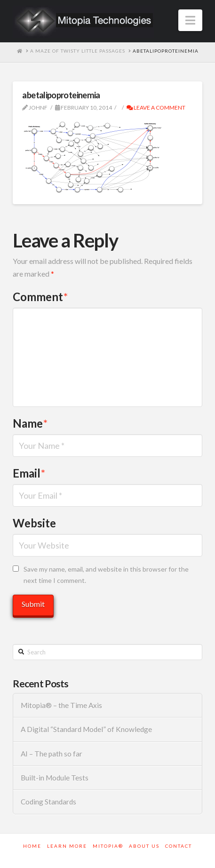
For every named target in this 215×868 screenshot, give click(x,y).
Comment (40, 297)
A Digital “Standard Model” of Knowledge (86, 729)
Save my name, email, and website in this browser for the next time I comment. (106, 575)
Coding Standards (48, 802)
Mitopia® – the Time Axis (61, 705)
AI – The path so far (52, 754)
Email (29, 473)
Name (30, 423)
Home (32, 846)
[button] (190, 20)
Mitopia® (108, 846)
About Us (144, 846)
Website (34, 523)
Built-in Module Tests (55, 778)
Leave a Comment (156, 108)
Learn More (67, 846)
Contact (179, 846)
